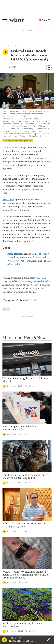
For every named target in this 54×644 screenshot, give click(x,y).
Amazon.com (9, 285)
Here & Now (20, 46)
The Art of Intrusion (27, 261)
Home (4, 46)
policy (6, 309)
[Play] (4, 386)
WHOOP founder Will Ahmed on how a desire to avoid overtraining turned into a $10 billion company (25, 575)
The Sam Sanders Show (21, 641)
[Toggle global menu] (5, 21)
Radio (11, 46)
